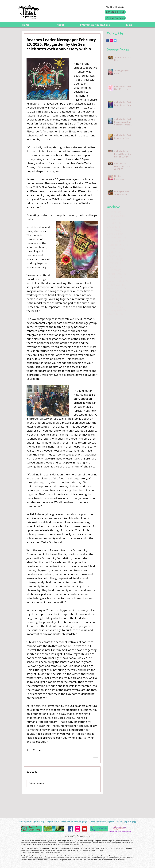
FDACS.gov (56, 852)
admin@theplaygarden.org (31, 822)
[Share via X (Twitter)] (34, 750)
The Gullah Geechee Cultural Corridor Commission (95, 860)
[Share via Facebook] (28, 750)
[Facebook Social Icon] (71, 829)
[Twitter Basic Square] (115, 41)
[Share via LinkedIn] (40, 750)
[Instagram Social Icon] (111, 41)
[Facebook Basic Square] (108, 41)
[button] (60, 25)
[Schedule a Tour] (115, 12)
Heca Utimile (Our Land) (43, 858)
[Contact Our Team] (115, 18)
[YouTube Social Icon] (84, 829)
